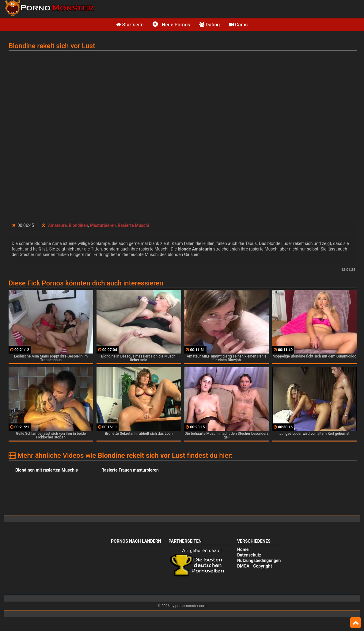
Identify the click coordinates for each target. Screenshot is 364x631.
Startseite (130, 25)
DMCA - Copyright (255, 566)
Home (243, 549)
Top (356, 623)
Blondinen (78, 225)
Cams (238, 25)
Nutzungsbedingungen (259, 560)
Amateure (57, 225)
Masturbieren (103, 225)
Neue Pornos (171, 25)
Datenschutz (249, 555)
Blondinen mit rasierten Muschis (47, 470)
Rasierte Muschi (133, 225)
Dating (209, 25)
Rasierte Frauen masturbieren (130, 470)
